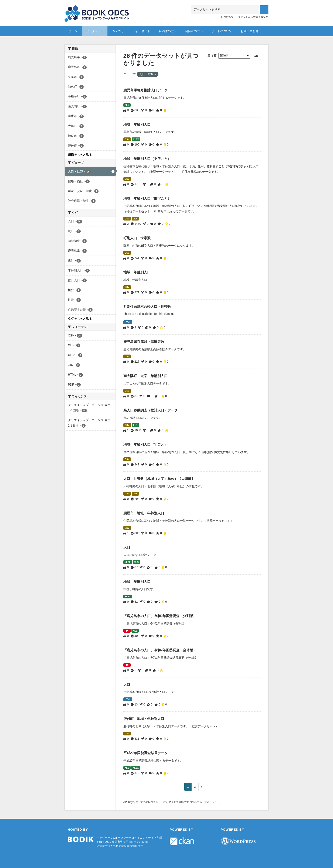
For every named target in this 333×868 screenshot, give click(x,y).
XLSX (136, 139)
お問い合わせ (250, 31)
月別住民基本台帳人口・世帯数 (147, 307)
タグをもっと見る (80, 319)
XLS (127, 105)
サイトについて (222, 31)
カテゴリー (120, 31)
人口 (127, 547)
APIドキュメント (210, 802)
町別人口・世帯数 (137, 238)
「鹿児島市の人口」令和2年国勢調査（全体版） (160, 650)
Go (256, 56)
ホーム (73, 31)
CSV (127, 139)
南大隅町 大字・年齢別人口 (145, 376)
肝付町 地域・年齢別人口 (144, 719)
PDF (127, 631)
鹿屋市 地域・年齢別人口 (144, 513)
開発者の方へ (194, 31)
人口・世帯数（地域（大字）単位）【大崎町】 (159, 479)
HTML (128, 322)
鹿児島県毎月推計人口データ (145, 90)
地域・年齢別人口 (137, 125)
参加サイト (143, 31)
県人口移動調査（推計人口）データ (151, 410)
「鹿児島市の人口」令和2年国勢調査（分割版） (160, 616)
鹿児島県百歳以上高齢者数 (144, 342)
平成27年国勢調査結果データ (146, 753)
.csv (135, 219)
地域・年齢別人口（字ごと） (145, 445)
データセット (95, 31)
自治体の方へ (168, 31)
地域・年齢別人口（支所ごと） (147, 159)
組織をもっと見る (80, 155)
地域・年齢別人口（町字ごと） (147, 199)
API (192, 802)
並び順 (212, 56)
